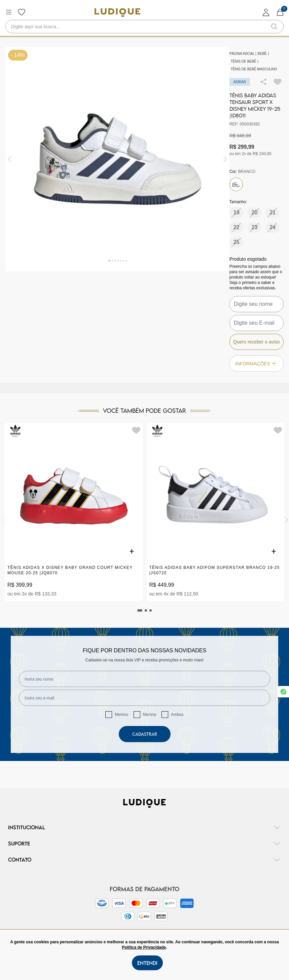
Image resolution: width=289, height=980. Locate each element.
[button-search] (274, 27)
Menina (150, 715)
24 (273, 227)
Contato (144, 860)
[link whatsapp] (283, 692)
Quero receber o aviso (257, 342)
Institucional (144, 827)
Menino (121, 715)
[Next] (287, 520)
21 (273, 212)
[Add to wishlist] (278, 82)
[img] (225, 159)
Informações (257, 364)
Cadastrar (145, 734)
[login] (266, 12)
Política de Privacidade (144, 947)
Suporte (144, 843)
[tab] (140, 610)
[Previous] (2, 520)
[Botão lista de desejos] (22, 12)
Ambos (177, 715)
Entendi (147, 963)
